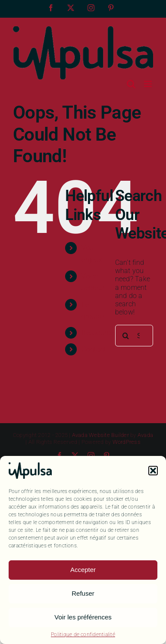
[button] (153, 471)
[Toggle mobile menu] (149, 84)
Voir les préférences (83, 617)
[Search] (126, 336)
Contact (94, 349)
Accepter (83, 570)
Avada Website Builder (100, 435)
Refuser (83, 593)
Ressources (99, 333)
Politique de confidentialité (83, 635)
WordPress (127, 442)
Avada (145, 435)
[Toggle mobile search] (131, 84)
